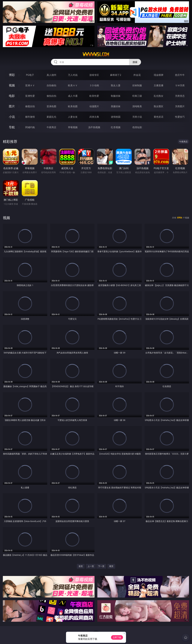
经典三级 (137, 96)
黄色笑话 (159, 117)
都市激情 (30, 117)
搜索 (135, 62)
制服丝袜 (116, 96)
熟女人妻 (116, 85)
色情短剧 (137, 127)
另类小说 (137, 117)
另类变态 (180, 96)
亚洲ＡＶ (30, 85)
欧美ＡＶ (73, 85)
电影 (12, 96)
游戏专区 (94, 75)
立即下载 (117, 637)
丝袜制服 (137, 85)
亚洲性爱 (30, 96)
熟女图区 (159, 106)
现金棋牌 (159, 75)
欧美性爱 (94, 96)
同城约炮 (30, 127)
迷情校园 (116, 117)
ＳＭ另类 (180, 85)
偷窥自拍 (30, 106)
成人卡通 (73, 96)
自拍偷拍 (51, 85)
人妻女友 (73, 117)
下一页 (101, 566)
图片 (12, 106)
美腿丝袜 (116, 106)
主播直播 (159, 85)
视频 (12, 85)
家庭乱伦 (51, 117)
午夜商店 (51, 127)
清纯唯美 (137, 106)
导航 (12, 127)
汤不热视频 (94, 127)
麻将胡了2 (116, 75)
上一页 (91, 566)
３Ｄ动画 (94, 85)
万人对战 (73, 75)
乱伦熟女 (159, 96)
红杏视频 (116, 127)
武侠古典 (94, 117)
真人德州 (51, 75)
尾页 (111, 566)
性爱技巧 (180, 117)
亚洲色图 (51, 106)
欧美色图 (73, 106)
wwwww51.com (96, 54)
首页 (81, 566)
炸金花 (137, 75)
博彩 (12, 75)
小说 (12, 117)
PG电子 (30, 75)
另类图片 (180, 106)
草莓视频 (73, 127)
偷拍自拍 (51, 96)
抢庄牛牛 (180, 75)
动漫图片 (94, 106)
